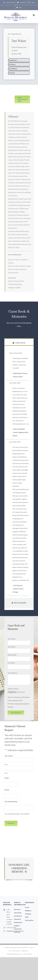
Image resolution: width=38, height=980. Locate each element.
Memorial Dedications (18, 921)
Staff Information (29, 919)
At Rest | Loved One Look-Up (18, 929)
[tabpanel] (19, 474)
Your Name (12, 639)
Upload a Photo (13, 689)
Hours (27, 907)
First (6, 764)
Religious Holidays (28, 912)
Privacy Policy (16, 951)
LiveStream (13, 60)
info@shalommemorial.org (10, 931)
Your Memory (12, 673)
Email (7, 778)
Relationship (12, 655)
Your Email (11, 647)
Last (6, 773)
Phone (7, 790)
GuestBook (13, 69)
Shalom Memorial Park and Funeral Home (17, 948)
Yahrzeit (12, 73)
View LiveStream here (22, 99)
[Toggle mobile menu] (34, 15)
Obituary (12, 64)
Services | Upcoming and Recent (18, 913)
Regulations (25, 951)
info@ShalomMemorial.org (14, 954)
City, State (11, 663)
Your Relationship (11, 801)
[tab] (19, 342)
